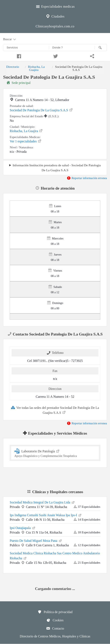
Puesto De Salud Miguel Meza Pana (36, 540)
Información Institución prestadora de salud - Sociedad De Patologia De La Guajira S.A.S (57, 168)
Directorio (13, 67)
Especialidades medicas (55, 6)
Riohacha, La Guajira (36, 68)
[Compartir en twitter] (55, 56)
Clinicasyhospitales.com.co (55, 26)
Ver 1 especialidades (26, 141)
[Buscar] (101, 48)
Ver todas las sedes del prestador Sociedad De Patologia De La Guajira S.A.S (55, 410)
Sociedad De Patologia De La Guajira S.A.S (41, 110)
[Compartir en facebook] (18, 56)
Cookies (55, 620)
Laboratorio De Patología (55, 453)
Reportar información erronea (87, 178)
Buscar (10, 39)
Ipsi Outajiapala (23, 528)
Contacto (55, 628)
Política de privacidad (55, 612)
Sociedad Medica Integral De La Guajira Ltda (42, 502)
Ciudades (55, 16)
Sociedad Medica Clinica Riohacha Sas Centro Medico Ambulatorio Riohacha (55, 556)
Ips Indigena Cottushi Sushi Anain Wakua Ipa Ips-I (46, 515)
